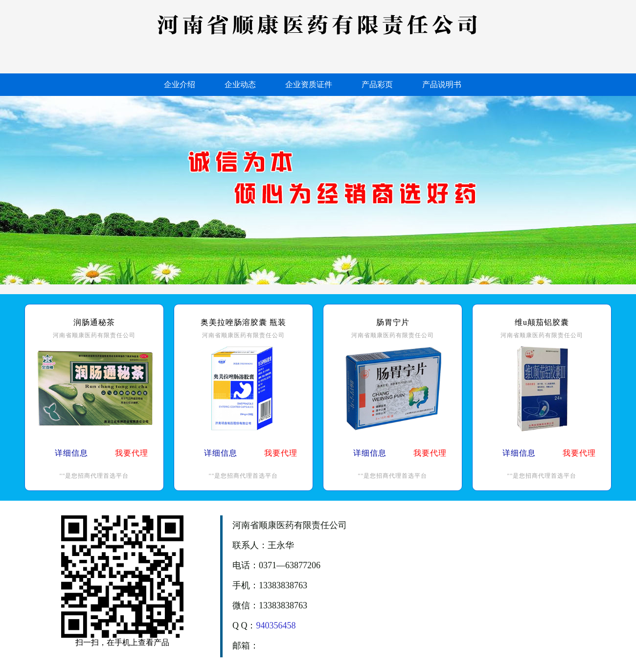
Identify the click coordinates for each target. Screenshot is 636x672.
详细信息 (71, 453)
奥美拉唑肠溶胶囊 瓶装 (243, 322)
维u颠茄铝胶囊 (542, 322)
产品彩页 (377, 84)
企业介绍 (180, 84)
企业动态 (240, 84)
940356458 (276, 626)
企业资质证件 (309, 84)
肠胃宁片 (393, 322)
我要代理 (132, 453)
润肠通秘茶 (94, 322)
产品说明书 (442, 84)
